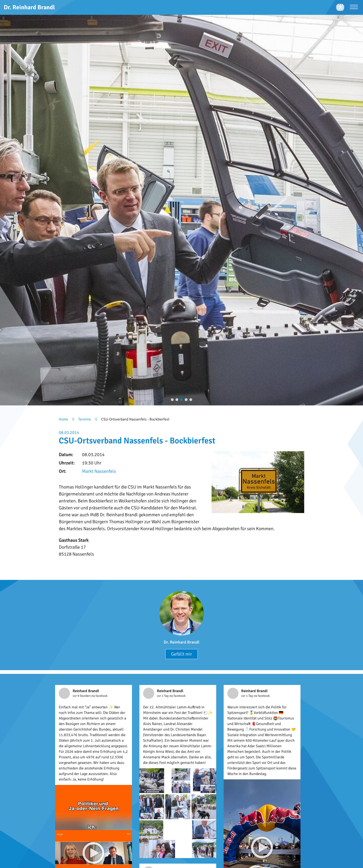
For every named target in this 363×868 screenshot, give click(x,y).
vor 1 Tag (163, 696)
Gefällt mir (181, 654)
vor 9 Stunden (82, 696)
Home (63, 419)
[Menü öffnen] (354, 8)
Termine (85, 419)
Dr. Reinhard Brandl (181, 642)
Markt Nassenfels (99, 471)
